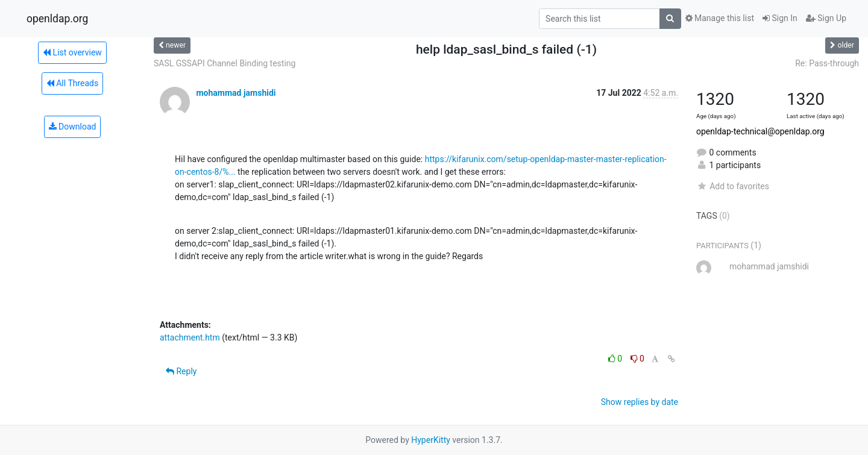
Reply (181, 371)
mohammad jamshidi (236, 93)
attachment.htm (190, 337)
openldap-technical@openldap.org (760, 131)
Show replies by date (640, 402)
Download (73, 127)
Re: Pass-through (827, 63)
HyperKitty (431, 440)
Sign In (780, 18)
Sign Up (826, 18)
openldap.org (57, 19)
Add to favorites (733, 186)
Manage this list (720, 18)
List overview (72, 52)
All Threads (72, 83)
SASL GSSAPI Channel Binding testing (225, 63)
